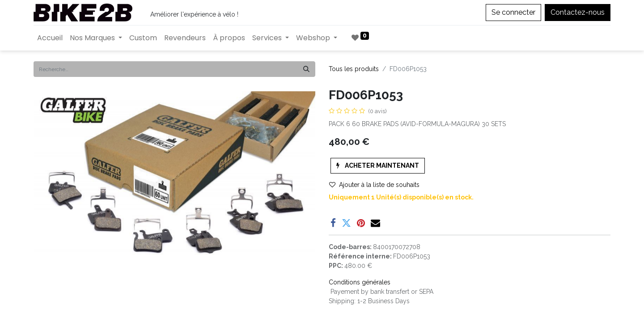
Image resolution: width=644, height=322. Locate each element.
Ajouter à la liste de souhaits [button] (374, 185)
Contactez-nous (578, 12)
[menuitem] (50, 38)
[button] (378, 166)
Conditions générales (360, 282)
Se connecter (513, 12)
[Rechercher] (306, 69)
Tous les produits (354, 69)
